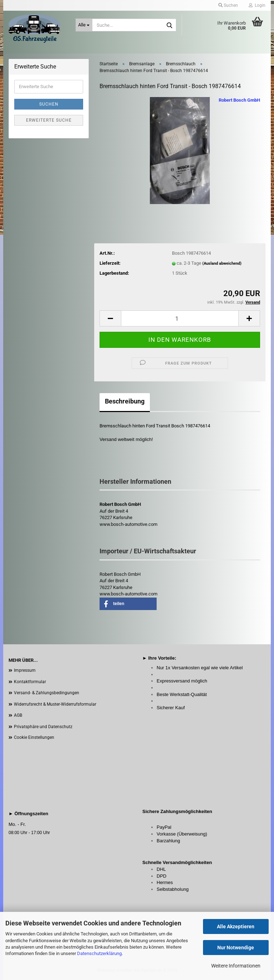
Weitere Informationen (236, 966)
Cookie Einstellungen (34, 737)
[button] (110, 318)
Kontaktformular (30, 682)
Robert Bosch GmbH (239, 100)
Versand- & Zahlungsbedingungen (47, 693)
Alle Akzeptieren (236, 926)
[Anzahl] (180, 318)
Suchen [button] (228, 5)
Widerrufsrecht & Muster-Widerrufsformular (55, 704)
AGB (18, 715)
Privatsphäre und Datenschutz (43, 727)
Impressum (25, 670)
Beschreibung (125, 401)
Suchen (49, 104)
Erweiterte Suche (49, 120)
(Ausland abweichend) (222, 263)
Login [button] (257, 5)
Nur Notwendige (236, 948)
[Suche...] (84, 25)
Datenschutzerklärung (99, 953)
